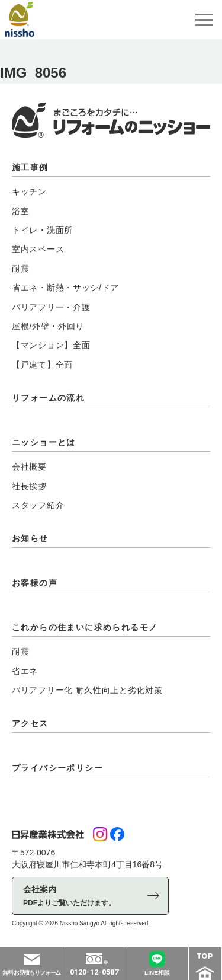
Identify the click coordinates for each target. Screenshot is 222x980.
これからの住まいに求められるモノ (85, 627)
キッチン (29, 191)
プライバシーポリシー (57, 768)
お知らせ (30, 538)
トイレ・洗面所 (42, 230)
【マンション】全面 (51, 345)
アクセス (30, 723)
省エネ (25, 671)
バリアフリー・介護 (51, 307)
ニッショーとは (44, 442)
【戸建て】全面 (42, 365)
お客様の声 (35, 583)
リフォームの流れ (48, 398)
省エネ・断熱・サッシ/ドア (65, 288)
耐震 (20, 269)
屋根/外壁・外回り (48, 326)
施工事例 (30, 167)
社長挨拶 (29, 486)
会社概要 (29, 467)
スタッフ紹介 (38, 505)
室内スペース (38, 249)
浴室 (20, 211)
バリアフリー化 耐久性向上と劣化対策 (87, 690)
